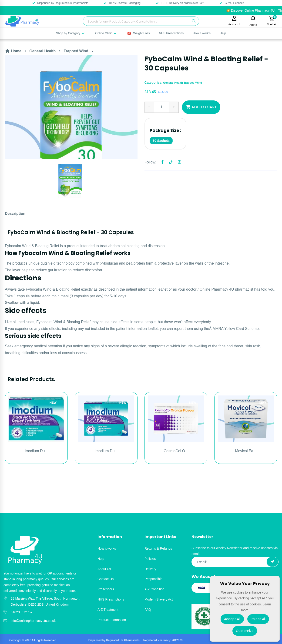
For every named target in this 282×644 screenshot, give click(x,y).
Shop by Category (71, 33)
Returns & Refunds (158, 548)
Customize (245, 631)
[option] (71, 107)
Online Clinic (106, 33)
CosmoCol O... (176, 451)
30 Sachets (161, 141)
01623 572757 (22, 612)
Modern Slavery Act (159, 599)
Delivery (150, 569)
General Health (42, 51)
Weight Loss (139, 33)
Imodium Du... (36, 451)
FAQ (148, 610)
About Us (104, 569)
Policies (150, 559)
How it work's (202, 33)
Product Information (112, 620)
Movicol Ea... (246, 451)
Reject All (258, 619)
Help (223, 33)
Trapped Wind (76, 51)
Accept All (232, 619)
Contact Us (106, 579)
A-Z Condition (154, 589)
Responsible (153, 579)
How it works (107, 548)
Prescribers (106, 589)
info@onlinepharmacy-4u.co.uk (33, 621)
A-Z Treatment (108, 610)
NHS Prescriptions (171, 33)
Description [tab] (15, 214)
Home (13, 51)
